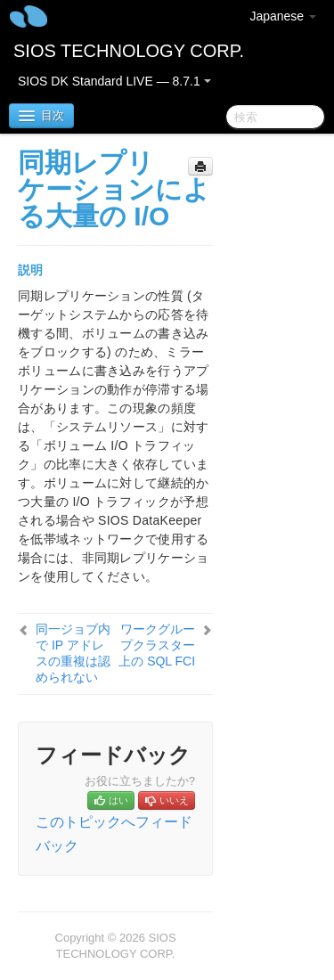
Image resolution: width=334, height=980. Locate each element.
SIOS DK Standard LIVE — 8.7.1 (114, 81)
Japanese (283, 16)
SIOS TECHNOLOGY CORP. (129, 51)
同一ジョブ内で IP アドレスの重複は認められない (73, 653)
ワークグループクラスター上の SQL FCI (157, 645)
